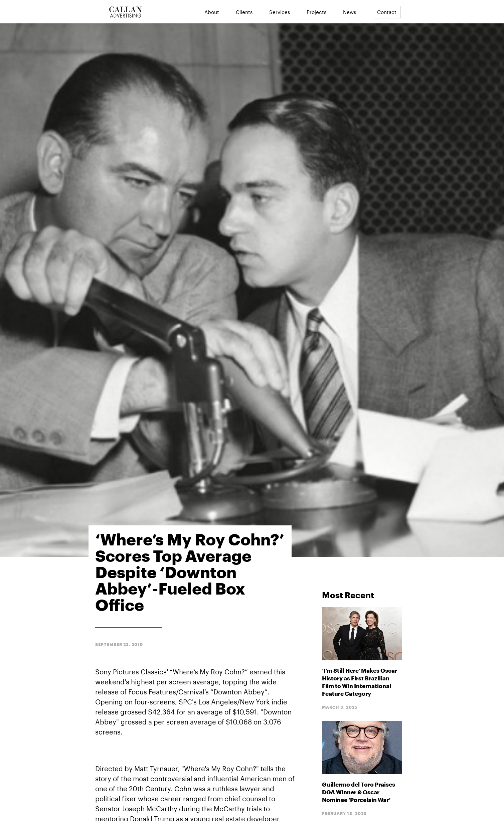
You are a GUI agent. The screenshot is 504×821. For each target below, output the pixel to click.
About (212, 12)
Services (280, 12)
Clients (244, 12)
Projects (316, 12)
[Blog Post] (362, 659)
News (350, 12)
